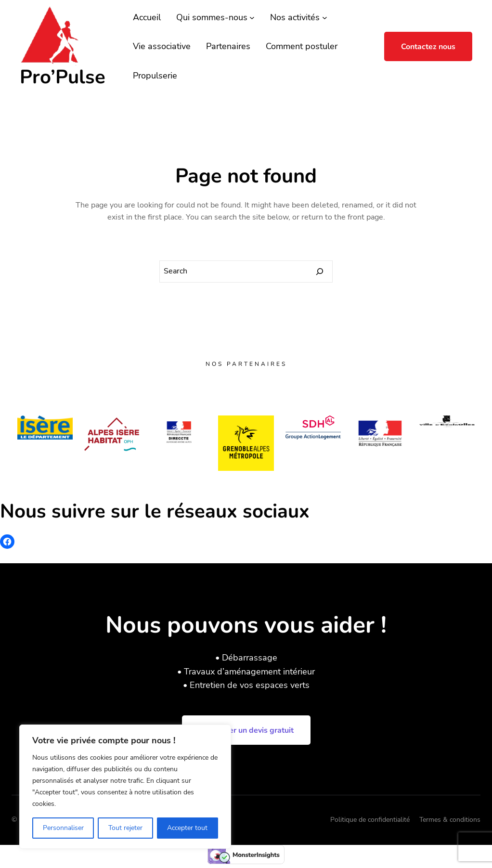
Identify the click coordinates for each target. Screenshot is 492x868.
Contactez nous (428, 47)
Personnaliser (63, 828)
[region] (125, 787)
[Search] (320, 272)
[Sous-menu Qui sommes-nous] (252, 18)
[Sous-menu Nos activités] (325, 18)
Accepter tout (187, 828)
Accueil (147, 17)
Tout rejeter (125, 828)
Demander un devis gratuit (246, 730)
